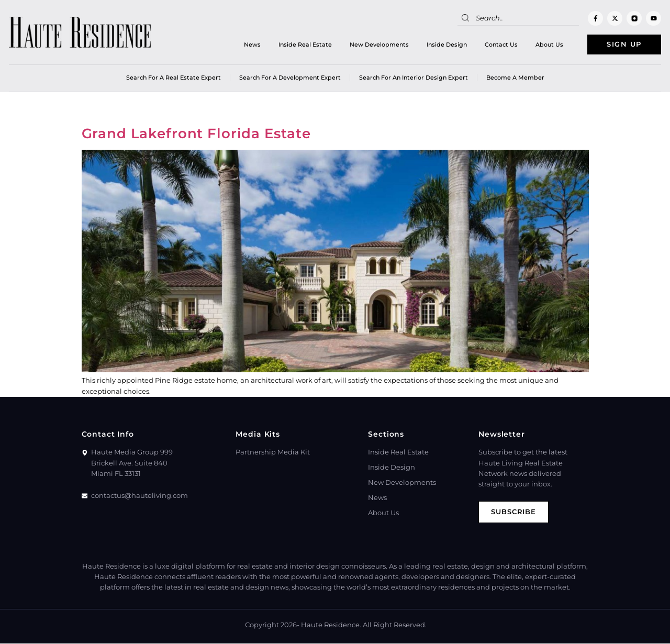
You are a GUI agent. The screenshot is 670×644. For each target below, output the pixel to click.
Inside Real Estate (303, 45)
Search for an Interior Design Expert (414, 78)
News (250, 45)
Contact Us (499, 45)
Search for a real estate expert (174, 78)
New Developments (377, 45)
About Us (547, 45)
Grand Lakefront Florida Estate (197, 134)
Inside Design (444, 45)
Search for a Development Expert (290, 78)
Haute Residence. (331, 625)
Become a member (515, 78)
